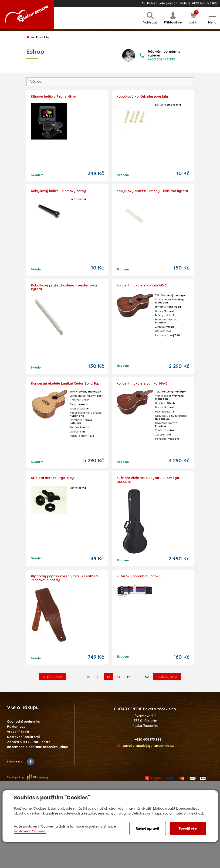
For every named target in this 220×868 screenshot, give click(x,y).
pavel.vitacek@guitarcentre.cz (146, 746)
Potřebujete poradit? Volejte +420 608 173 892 (180, 3)
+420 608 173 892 (145, 740)
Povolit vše (188, 828)
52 (147, 677)
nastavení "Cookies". (30, 831)
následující (167, 677)
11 (98, 677)
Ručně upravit (147, 828)
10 (89, 677)
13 (118, 677)
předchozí (53, 677)
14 (128, 677)
